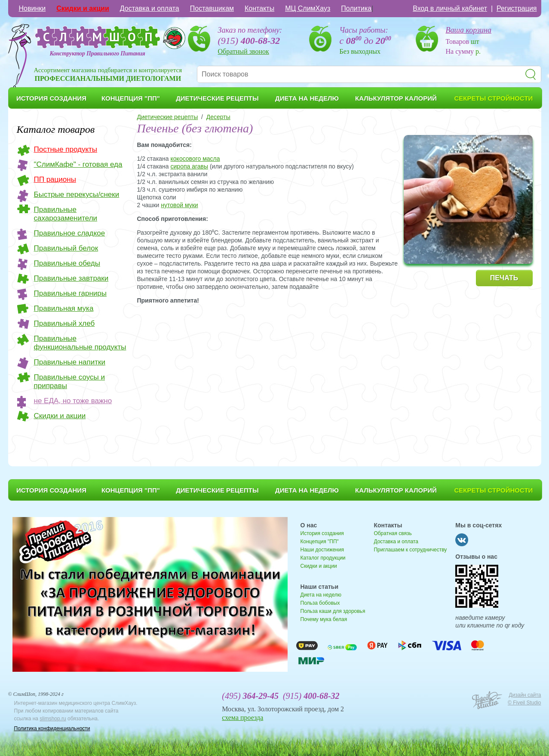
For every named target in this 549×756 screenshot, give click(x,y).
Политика (356, 8)
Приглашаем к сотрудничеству (410, 550)
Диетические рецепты (168, 117)
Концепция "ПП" (320, 542)
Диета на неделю (321, 595)
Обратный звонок (244, 51)
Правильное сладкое (70, 233)
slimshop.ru (53, 719)
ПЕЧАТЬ (504, 278)
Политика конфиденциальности (52, 728)
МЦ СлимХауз (308, 8)
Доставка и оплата (150, 8)
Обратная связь (393, 533)
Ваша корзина (469, 30)
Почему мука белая (324, 619)
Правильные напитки (70, 362)
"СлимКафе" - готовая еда (78, 164)
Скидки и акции (83, 8)
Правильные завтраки (71, 278)
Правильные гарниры (71, 293)
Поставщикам (212, 8)
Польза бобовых (320, 603)
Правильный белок (66, 248)
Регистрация (517, 8)
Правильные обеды (67, 263)
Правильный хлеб (64, 323)
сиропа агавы (190, 166)
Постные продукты (66, 149)
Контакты (259, 8)
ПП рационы (55, 179)
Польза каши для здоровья (333, 611)
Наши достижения (322, 550)
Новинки (32, 8)
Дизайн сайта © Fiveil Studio (524, 699)
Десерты (218, 117)
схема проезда (242, 718)
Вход (450, 8)
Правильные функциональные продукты (80, 343)
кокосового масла (195, 159)
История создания (322, 533)
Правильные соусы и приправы (69, 381)
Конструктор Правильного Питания (98, 54)
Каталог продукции (323, 558)
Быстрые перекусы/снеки (77, 194)
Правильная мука (64, 308)
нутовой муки (179, 205)
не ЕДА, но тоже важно (73, 401)
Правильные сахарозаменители (66, 214)
